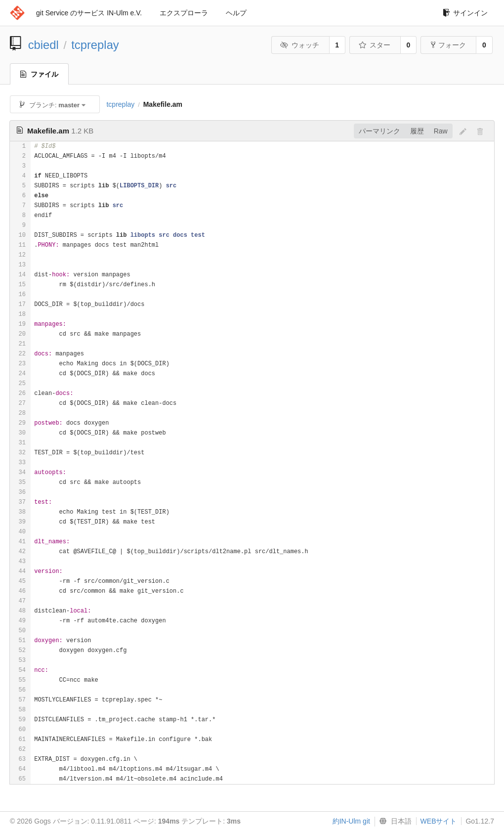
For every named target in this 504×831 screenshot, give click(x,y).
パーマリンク (379, 131)
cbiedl (43, 45)
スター (374, 45)
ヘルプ (236, 13)
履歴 (417, 131)
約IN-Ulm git (351, 821)
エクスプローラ (184, 13)
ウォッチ (300, 45)
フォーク (448, 45)
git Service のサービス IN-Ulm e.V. (89, 13)
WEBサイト (439, 821)
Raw (441, 131)
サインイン (465, 13)
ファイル (39, 74)
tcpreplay (95, 45)
